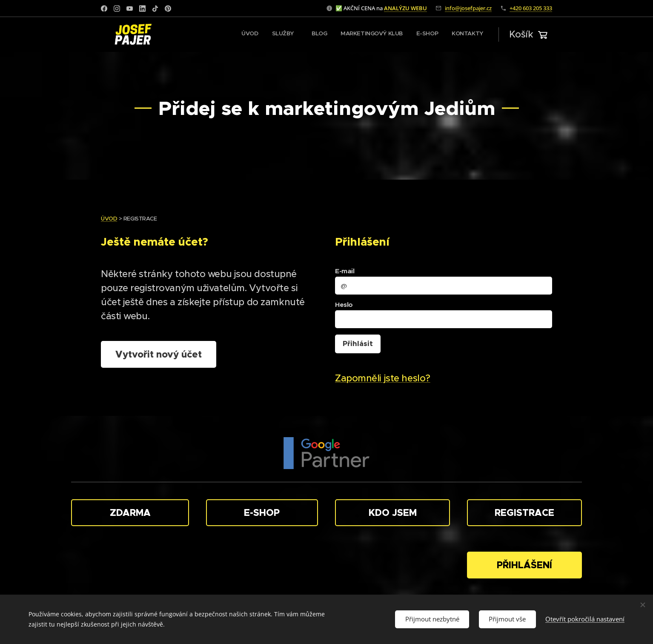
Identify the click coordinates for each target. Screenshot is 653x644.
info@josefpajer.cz (468, 8)
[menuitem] (413, 34)
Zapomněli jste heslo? (383, 378)
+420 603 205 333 (531, 8)
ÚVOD (109, 219)
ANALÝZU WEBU (405, 8)
